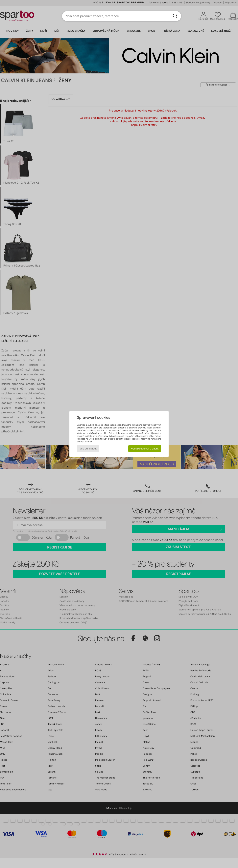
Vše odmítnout (88, 449)
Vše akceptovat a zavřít (145, 449)
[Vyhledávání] (175, 16)
